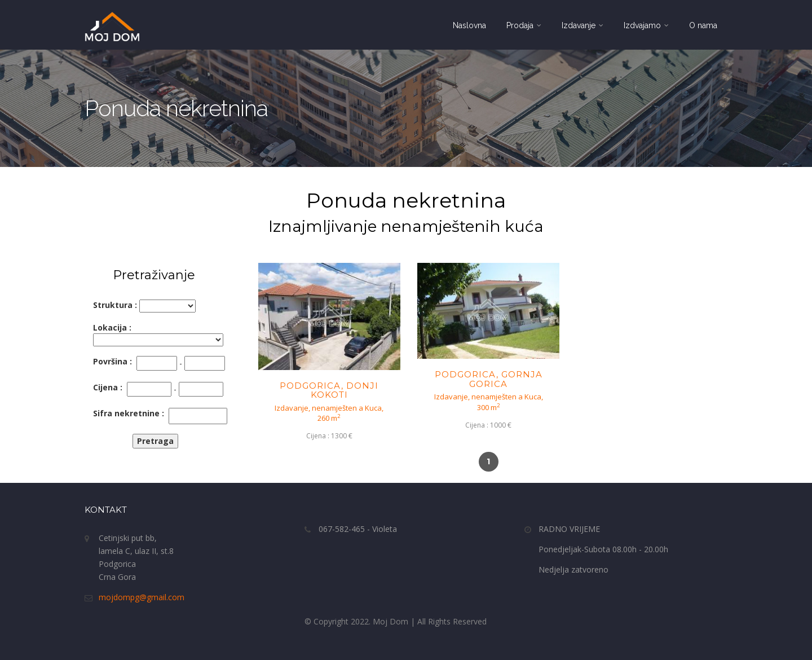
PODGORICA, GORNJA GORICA (489, 379)
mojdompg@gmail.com (142, 597)
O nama (703, 25)
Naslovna (469, 25)
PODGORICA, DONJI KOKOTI (329, 390)
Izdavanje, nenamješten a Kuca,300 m (489, 402)
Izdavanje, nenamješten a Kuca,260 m (329, 413)
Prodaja (524, 25)
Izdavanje (582, 25)
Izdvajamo (646, 25)
